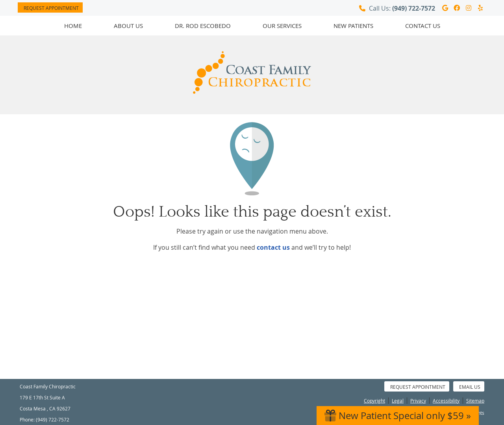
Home (73, 26)
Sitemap (475, 401)
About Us (128, 26)
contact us (273, 247)
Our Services (282, 26)
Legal (398, 401)
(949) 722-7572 (414, 8)
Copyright (374, 401)
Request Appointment (51, 8)
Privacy (418, 401)
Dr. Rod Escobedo (203, 26)
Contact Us (423, 26)
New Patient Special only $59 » (398, 416)
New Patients (353, 26)
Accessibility (446, 401)
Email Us (470, 387)
